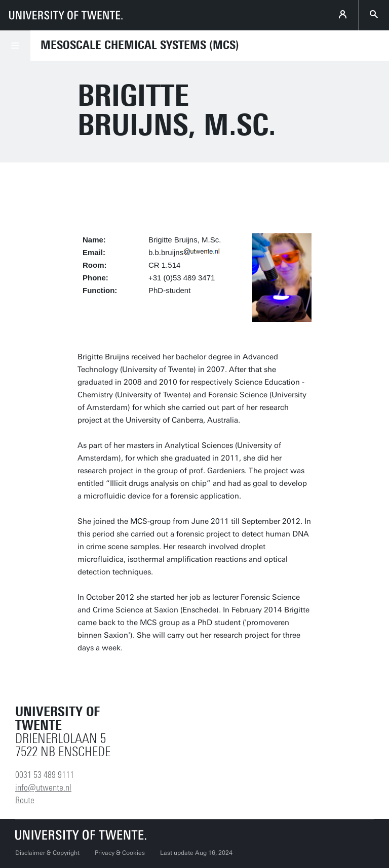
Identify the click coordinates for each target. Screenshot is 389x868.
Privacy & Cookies (120, 853)
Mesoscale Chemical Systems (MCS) (140, 45)
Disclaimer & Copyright (47, 853)
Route (25, 800)
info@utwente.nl (43, 788)
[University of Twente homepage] (66, 15)
